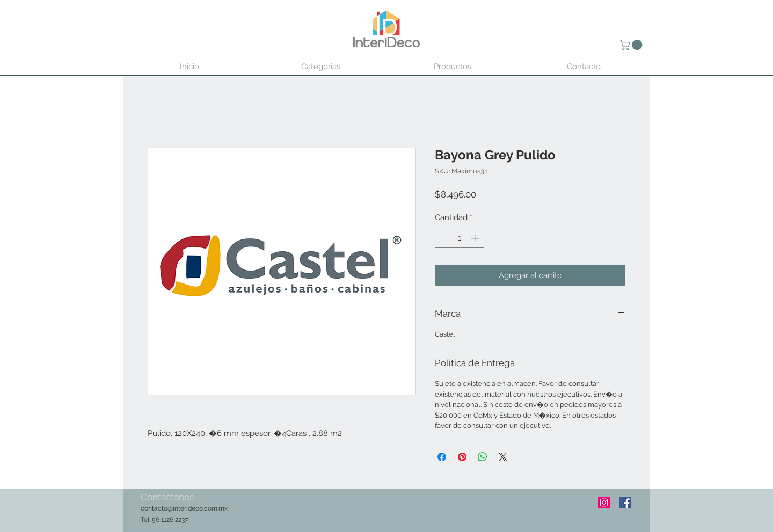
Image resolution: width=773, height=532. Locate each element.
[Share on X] (503, 457)
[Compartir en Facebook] (442, 457)
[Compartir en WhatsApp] (483, 457)
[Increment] (476, 238)
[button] (632, 45)
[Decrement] (444, 238)
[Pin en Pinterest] (462, 457)
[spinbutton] (460, 238)
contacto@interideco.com (179, 508)
